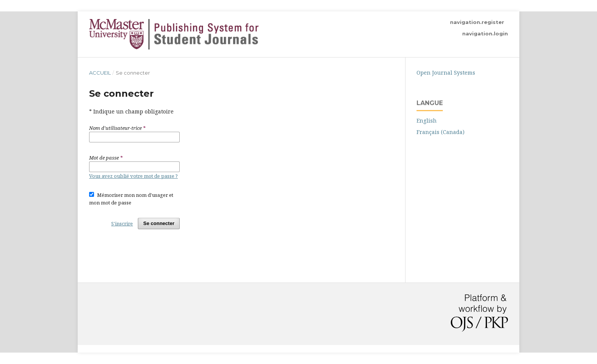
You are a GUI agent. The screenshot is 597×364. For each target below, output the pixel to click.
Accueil (100, 73)
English (427, 121)
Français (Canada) (441, 132)
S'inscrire (122, 224)
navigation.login (485, 34)
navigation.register (477, 22)
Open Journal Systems (446, 73)
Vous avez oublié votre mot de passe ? (133, 176)
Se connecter (159, 223)
